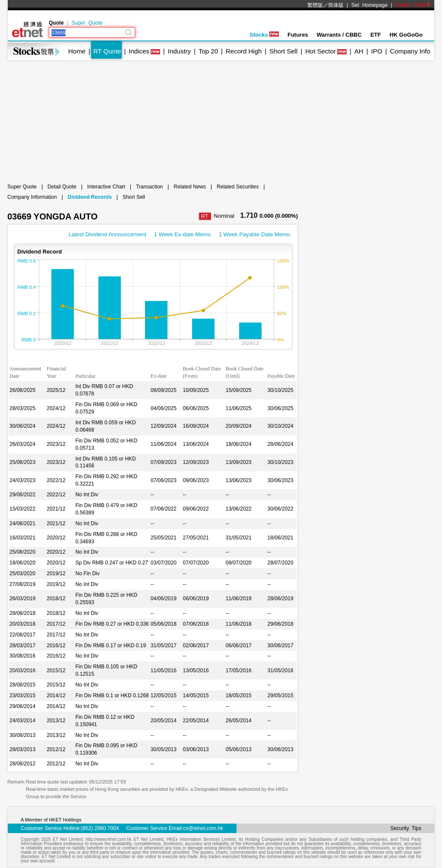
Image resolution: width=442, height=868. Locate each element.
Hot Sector (320, 51)
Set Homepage (369, 5)
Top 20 (208, 51)
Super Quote (87, 23)
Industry (179, 51)
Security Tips (406, 828)
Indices (139, 51)
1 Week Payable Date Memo (254, 234)
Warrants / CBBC (339, 35)
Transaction (149, 187)
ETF (376, 35)
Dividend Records (90, 197)
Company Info (410, 51)
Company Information (32, 197)
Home (77, 51)
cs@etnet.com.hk (203, 828)
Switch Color (413, 5)
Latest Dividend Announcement (107, 234)
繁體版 (315, 5)
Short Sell (283, 51)
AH (359, 51)
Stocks (264, 35)
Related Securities (238, 187)
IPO (377, 51)
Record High (244, 51)
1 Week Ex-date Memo (183, 234)
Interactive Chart (106, 187)
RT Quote (107, 51)
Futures (298, 35)
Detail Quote (62, 187)
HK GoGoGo (406, 35)
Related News (190, 187)
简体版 (336, 5)
